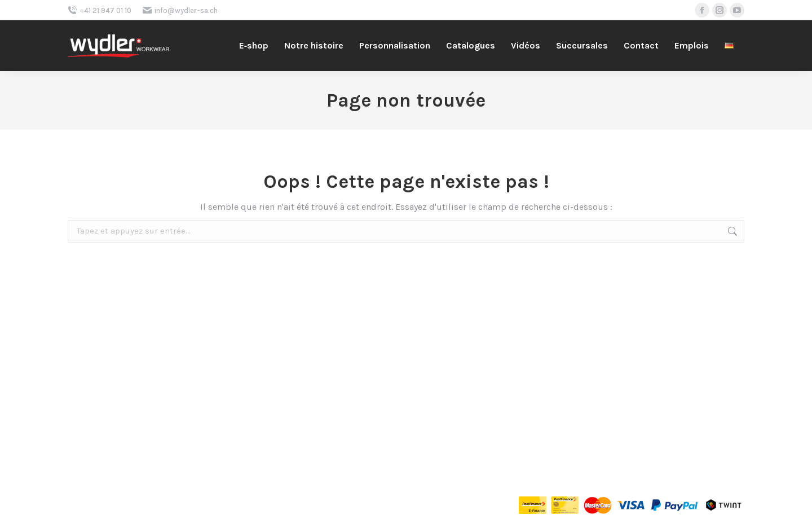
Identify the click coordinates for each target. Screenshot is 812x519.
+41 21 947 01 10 (100, 10)
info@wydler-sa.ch (180, 10)
